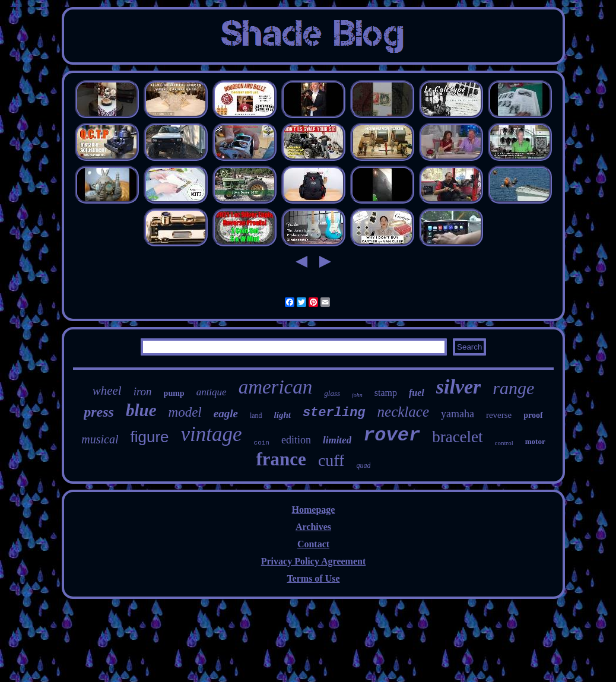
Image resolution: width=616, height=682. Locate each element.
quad (363, 465)
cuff (331, 460)
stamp (386, 393)
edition (296, 440)
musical (100, 439)
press (99, 412)
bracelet (457, 437)
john (357, 395)
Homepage (314, 510)
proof (533, 415)
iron (143, 391)
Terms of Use (313, 578)
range (513, 388)
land (256, 415)
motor (535, 441)
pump (174, 393)
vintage (212, 434)
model (185, 412)
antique (212, 392)
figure (149, 437)
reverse (499, 415)
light (282, 415)
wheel (107, 391)
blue (141, 410)
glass (332, 393)
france (281, 459)
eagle (226, 413)
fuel (417, 393)
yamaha (458, 414)
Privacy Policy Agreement (314, 561)
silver (459, 387)
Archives (313, 527)
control (504, 443)
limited (337, 440)
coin (262, 443)
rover (392, 435)
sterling (334, 413)
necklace (403, 412)
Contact (313, 544)
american (276, 387)
